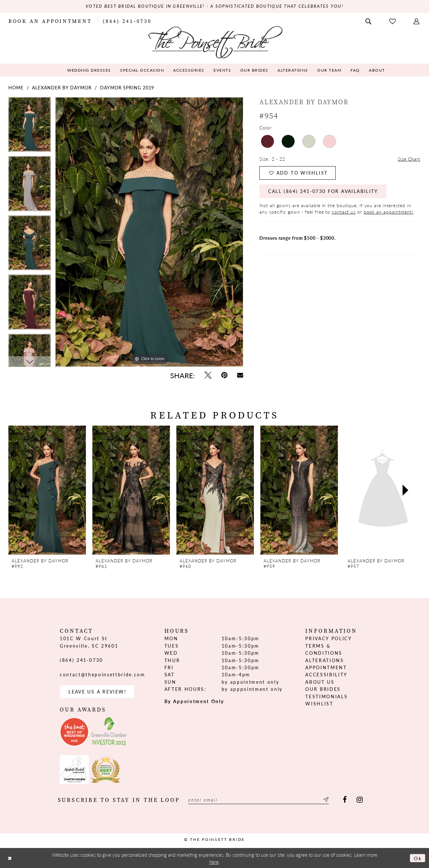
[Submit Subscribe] (326, 800)
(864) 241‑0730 (81, 660)
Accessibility (326, 675)
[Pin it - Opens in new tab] (224, 375)
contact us (344, 212)
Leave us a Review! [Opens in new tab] (97, 692)
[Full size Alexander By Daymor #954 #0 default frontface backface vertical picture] (149, 232)
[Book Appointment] (50, 21)
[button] (417, 21)
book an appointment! (389, 212)
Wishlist (319, 703)
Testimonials (326, 696)
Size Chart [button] (409, 159)
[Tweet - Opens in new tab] (208, 375)
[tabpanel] (30, 127)
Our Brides (323, 689)
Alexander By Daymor (62, 87)
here (214, 861)
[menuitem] (50, 21)
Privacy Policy (329, 639)
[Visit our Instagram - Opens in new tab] (360, 800)
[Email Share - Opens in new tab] (240, 375)
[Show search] (369, 21)
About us (320, 682)
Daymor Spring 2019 (127, 87)
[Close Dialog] (10, 858)
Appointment (326, 667)
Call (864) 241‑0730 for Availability (324, 192)
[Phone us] (127, 21)
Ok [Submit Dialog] (418, 858)
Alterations (324, 660)
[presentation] (47, 490)
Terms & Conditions (324, 649)
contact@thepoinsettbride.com (102, 674)
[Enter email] (259, 800)
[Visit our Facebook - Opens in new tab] (345, 800)
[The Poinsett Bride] (215, 41)
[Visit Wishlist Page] (393, 21)
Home (16, 87)
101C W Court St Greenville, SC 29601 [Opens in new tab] (89, 642)
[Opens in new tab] (74, 732)
